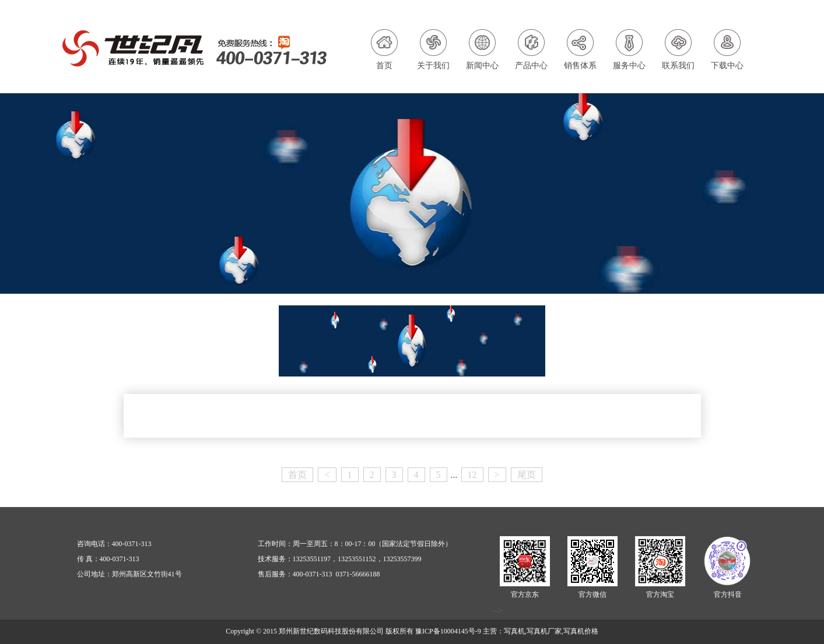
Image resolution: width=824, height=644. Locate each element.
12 (472, 475)
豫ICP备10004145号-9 (448, 631)
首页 (297, 475)
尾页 (527, 475)
